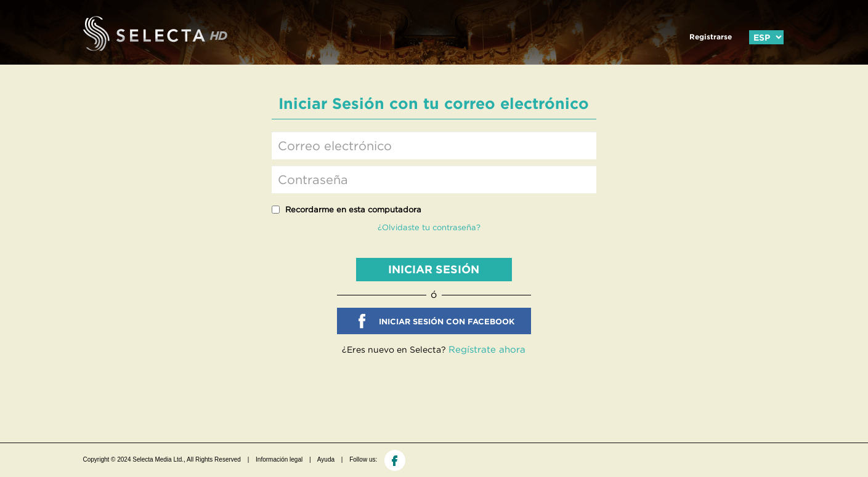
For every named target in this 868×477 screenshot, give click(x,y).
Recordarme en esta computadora (353, 210)
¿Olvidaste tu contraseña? (429, 227)
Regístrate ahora (487, 349)
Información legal (279, 459)
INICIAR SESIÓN (434, 269)
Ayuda (326, 459)
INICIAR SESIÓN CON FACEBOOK (447, 322)
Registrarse (711, 37)
